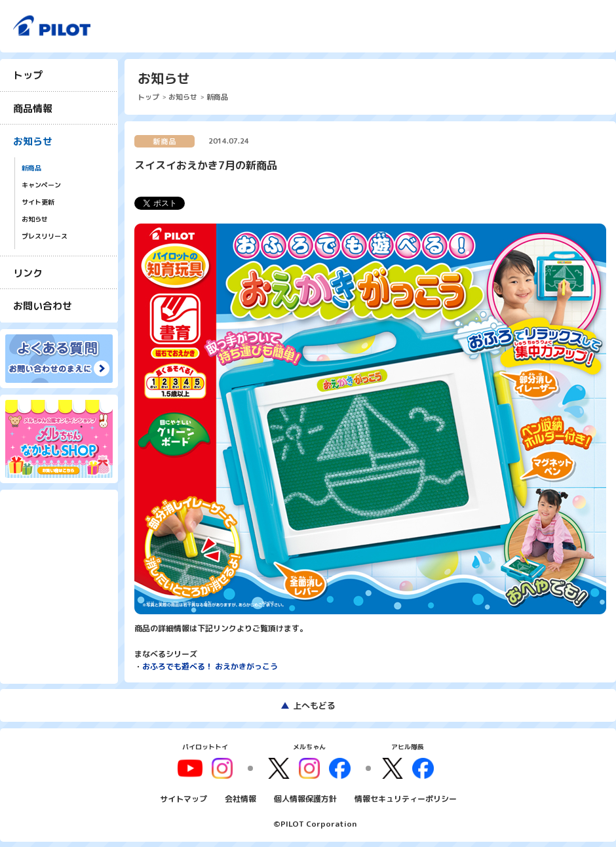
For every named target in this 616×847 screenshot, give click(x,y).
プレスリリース (45, 236)
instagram (309, 768)
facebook (338, 768)
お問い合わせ (43, 306)
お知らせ (33, 141)
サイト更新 (38, 202)
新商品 (31, 168)
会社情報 (241, 797)
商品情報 (33, 108)
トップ (28, 75)
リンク (28, 273)
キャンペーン (41, 185)
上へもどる (314, 705)
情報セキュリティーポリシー (406, 797)
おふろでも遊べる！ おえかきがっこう (210, 666)
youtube (195, 768)
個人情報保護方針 (305, 797)
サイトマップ (183, 797)
